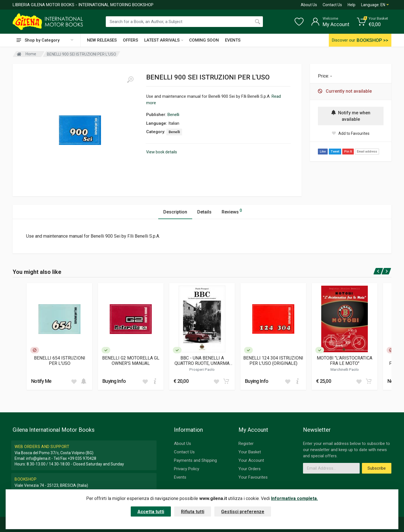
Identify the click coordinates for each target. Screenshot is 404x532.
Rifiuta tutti (193, 512)
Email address (367, 152)
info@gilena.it (38, 458)
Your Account (251, 460)
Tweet (335, 152)
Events (180, 477)
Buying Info (114, 381)
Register (246, 444)
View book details (162, 152)
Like (323, 152)
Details (204, 212)
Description (175, 212)
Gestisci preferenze (243, 512)
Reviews (232, 211)
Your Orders (250, 469)
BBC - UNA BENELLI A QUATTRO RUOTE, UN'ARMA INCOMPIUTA (202, 361)
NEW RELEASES (102, 40)
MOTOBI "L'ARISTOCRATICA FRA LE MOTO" (345, 361)
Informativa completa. (294, 498)
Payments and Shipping (195, 460)
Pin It (348, 152)
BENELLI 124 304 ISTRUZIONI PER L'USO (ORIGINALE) (273, 361)
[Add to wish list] (74, 381)
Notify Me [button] (41, 381)
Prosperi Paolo (202, 369)
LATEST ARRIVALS (164, 40)
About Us (309, 5)
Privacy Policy (187, 469)
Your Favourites (253, 477)
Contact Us (332, 5)
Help (352, 5)
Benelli (173, 115)
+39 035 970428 (82, 458)
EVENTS (233, 40)
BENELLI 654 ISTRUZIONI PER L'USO (60, 361)
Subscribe (377, 468)
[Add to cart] (84, 381)
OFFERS (130, 40)
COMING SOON (204, 40)
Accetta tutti (151, 512)
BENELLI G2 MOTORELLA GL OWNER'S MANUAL (131, 361)
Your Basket (250, 452)
